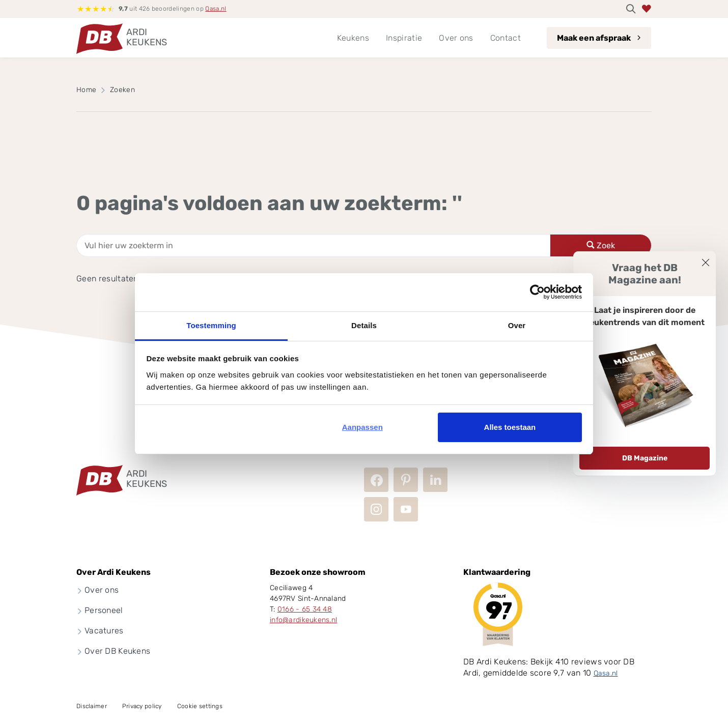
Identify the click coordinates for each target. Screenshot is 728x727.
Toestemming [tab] (211, 325)
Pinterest (406, 480)
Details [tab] (364, 325)
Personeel (104, 610)
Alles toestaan (510, 427)
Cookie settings (200, 706)
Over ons (102, 590)
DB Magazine (645, 458)
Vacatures (104, 631)
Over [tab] (517, 325)
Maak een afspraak (594, 38)
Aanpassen (362, 427)
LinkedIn (435, 480)
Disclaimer (92, 706)
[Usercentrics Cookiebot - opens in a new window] (537, 292)
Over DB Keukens (117, 651)
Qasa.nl (216, 9)
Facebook (376, 480)
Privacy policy (142, 706)
